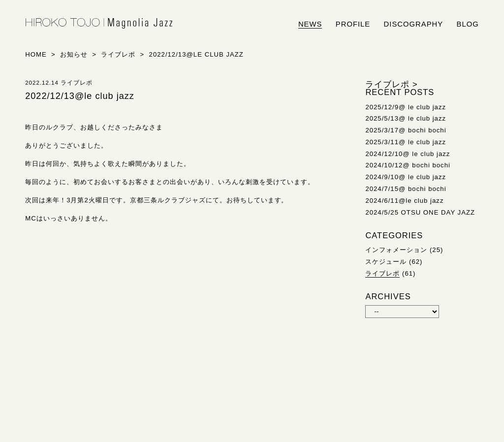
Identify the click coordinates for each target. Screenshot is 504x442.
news (310, 24)
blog (468, 24)
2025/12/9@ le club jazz (406, 107)
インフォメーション (396, 250)
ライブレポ (382, 273)
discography (414, 24)
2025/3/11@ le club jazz (406, 142)
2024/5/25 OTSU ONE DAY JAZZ (420, 212)
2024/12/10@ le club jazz (408, 154)
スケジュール (386, 262)
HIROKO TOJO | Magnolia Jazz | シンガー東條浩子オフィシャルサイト (99, 24)
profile (353, 24)
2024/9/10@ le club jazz (406, 177)
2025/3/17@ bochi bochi (406, 130)
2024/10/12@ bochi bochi (408, 165)
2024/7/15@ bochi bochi (406, 189)
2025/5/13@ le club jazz (406, 118)
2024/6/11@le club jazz (404, 201)
